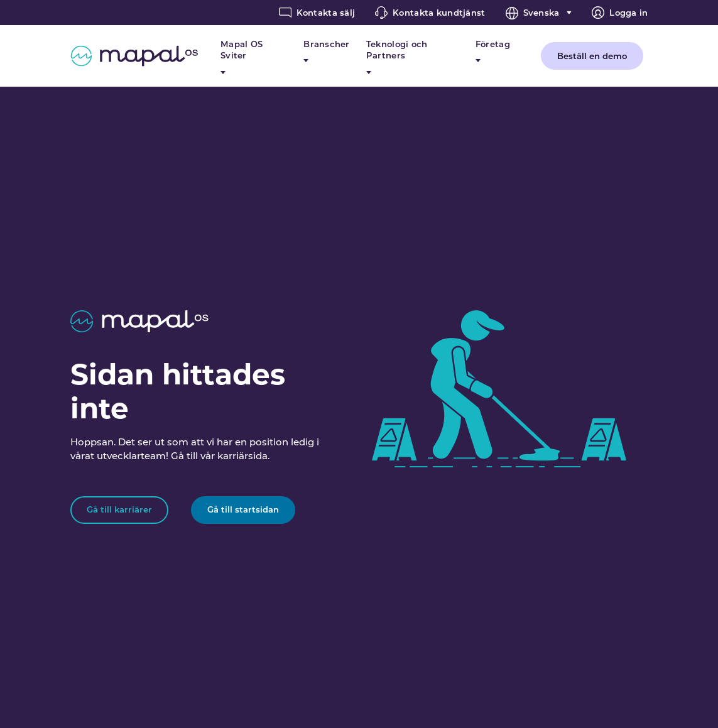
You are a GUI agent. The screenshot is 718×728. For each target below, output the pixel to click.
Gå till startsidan (243, 509)
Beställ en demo (592, 56)
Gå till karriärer (119, 509)
